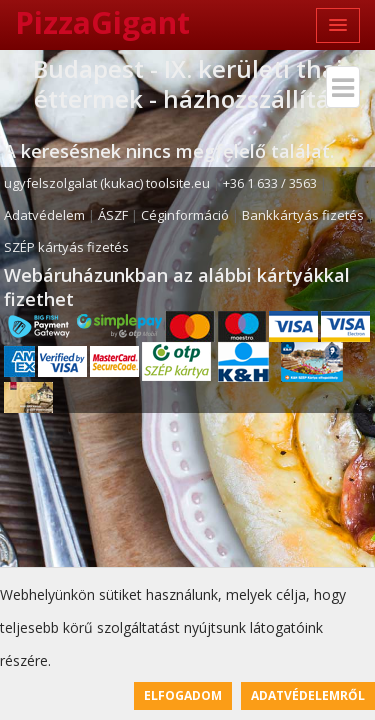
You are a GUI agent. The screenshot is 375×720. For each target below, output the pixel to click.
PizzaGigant (102, 22)
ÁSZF (113, 215)
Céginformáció (185, 215)
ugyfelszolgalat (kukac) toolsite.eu (107, 183)
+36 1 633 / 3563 (270, 183)
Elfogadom (183, 695)
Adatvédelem (44, 215)
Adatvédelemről (308, 695)
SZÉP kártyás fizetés (66, 247)
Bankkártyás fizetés (303, 215)
